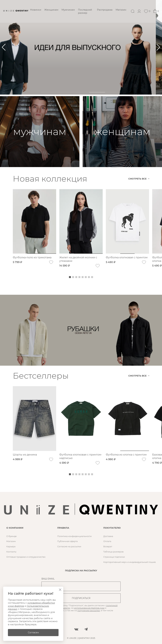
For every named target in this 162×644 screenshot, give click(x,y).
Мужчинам (68, 10)
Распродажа (105, 10)
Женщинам (51, 10)
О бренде (11, 536)
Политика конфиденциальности (74, 536)
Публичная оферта (67, 541)
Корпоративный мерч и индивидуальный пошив (129, 562)
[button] (158, 47)
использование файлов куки (89, 608)
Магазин (121, 10)
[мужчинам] (40, 132)
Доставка (108, 536)
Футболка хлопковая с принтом (127, 257)
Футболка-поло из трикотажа (32, 257)
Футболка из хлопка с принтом (126, 455)
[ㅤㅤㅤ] (81, 47)
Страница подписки (114, 557)
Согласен (33, 632)
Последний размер (85, 11)
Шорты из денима (25, 455)
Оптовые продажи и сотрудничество (26, 557)
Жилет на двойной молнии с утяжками (78, 259)
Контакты (11, 552)
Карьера (11, 546)
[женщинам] (122, 132)
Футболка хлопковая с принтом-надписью (81, 456)
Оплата (107, 541)
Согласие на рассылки (69, 546)
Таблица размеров (113, 552)
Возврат (108, 546)
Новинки (36, 10)
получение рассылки (89, 610)
